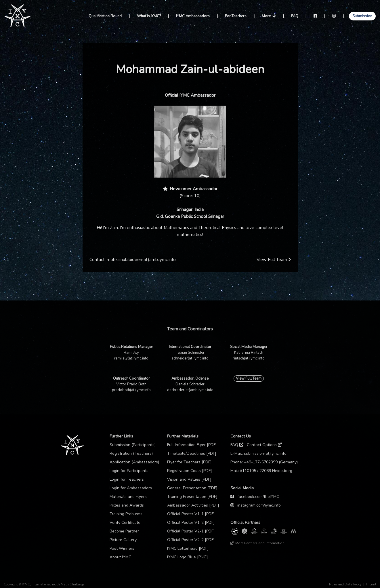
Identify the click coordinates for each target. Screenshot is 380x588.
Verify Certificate (125, 523)
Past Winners (122, 548)
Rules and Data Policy (345, 584)
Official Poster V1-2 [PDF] (191, 523)
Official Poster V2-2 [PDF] (191, 540)
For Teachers (236, 16)
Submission (362, 16)
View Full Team (274, 260)
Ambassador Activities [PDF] (193, 505)
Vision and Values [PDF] (189, 479)
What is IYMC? (149, 16)
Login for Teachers (127, 479)
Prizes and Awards (127, 505)
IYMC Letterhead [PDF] (188, 548)
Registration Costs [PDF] (190, 471)
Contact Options (264, 445)
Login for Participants (129, 471)
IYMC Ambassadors (193, 16)
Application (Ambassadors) (134, 462)
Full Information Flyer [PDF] (192, 445)
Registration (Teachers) (131, 453)
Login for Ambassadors (131, 488)
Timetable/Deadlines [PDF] (192, 453)
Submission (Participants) (133, 445)
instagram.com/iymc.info (259, 505)
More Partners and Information (257, 543)
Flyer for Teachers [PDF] (189, 462)
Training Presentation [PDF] (192, 497)
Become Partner (124, 531)
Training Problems (126, 514)
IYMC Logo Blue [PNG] (188, 557)
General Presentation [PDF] (192, 488)
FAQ (295, 16)
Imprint (371, 584)
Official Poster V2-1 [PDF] (191, 531)
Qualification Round (105, 16)
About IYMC (120, 557)
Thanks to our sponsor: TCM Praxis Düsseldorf (266, 552)
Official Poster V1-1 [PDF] (191, 514)
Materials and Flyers (128, 497)
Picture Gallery (123, 540)
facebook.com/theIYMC (258, 497)
